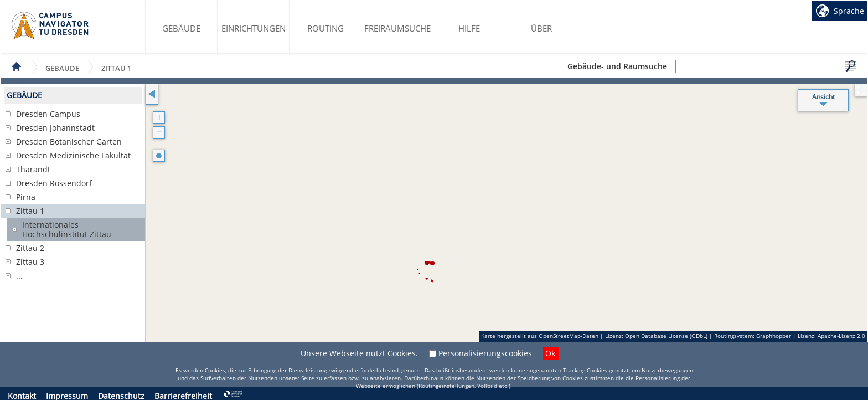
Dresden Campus (48, 114)
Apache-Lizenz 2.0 (841, 336)
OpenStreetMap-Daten (569, 336)
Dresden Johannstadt (55, 128)
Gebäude (181, 28)
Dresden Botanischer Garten (69, 142)
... (19, 276)
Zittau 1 (116, 68)
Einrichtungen (254, 28)
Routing (325, 28)
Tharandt (33, 169)
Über (541, 28)
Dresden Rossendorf (54, 183)
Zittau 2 (30, 248)
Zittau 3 (30, 262)
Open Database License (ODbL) (666, 336)
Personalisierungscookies (485, 353)
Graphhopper (774, 336)
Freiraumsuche (397, 28)
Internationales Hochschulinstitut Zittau (67, 229)
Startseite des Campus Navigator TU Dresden (51, 25)
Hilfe (469, 28)
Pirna (26, 197)
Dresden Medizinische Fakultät (73, 155)
